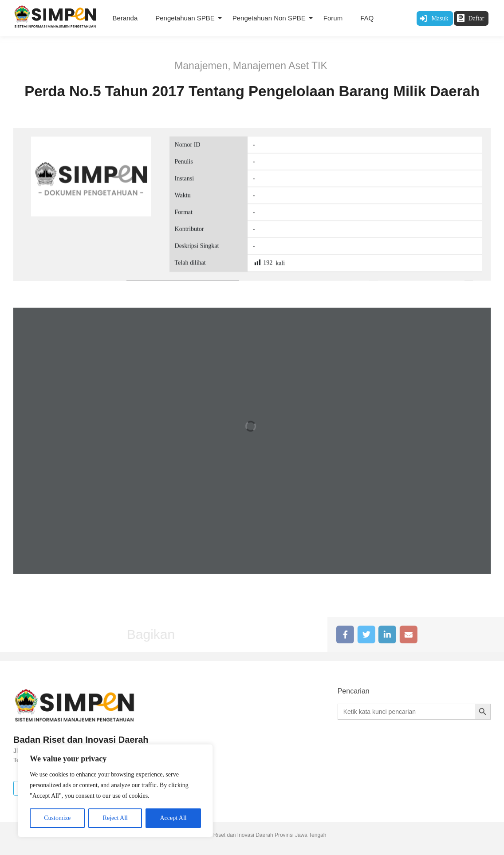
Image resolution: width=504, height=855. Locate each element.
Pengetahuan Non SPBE (269, 18)
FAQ (367, 18)
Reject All (115, 818)
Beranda (125, 18)
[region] (115, 791)
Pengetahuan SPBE (185, 18)
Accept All (173, 818)
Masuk (440, 18)
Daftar (476, 18)
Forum (333, 18)
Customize (57, 818)
